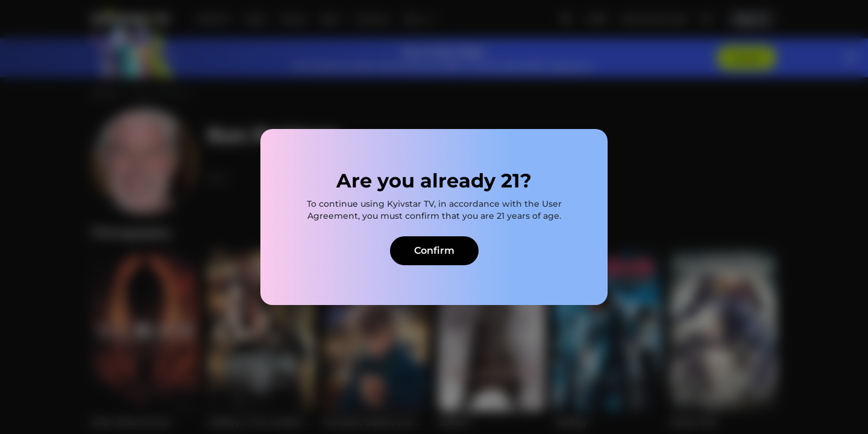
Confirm (434, 250)
